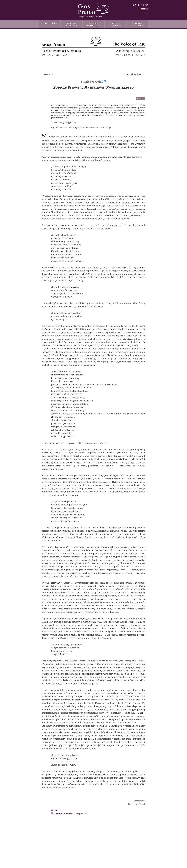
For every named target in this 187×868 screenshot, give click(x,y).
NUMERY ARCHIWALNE (115, 24)
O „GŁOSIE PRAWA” (50, 24)
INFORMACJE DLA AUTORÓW (71, 24)
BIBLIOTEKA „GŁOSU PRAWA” (138, 24)
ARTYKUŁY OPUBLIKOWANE (94, 24)
